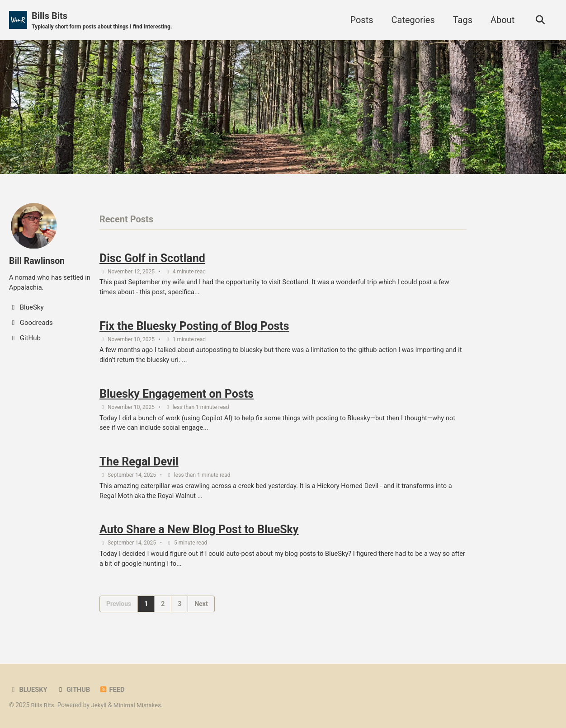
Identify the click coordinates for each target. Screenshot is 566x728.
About (501, 20)
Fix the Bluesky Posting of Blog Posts (194, 328)
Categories (411, 20)
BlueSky (28, 690)
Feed (113, 690)
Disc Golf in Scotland (152, 259)
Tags (461, 20)
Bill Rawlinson (38, 261)
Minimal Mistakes (139, 705)
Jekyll (100, 705)
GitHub (74, 690)
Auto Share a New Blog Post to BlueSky (199, 534)
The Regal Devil (139, 465)
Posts (360, 20)
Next (201, 609)
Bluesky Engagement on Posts (177, 397)
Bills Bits (104, 21)
